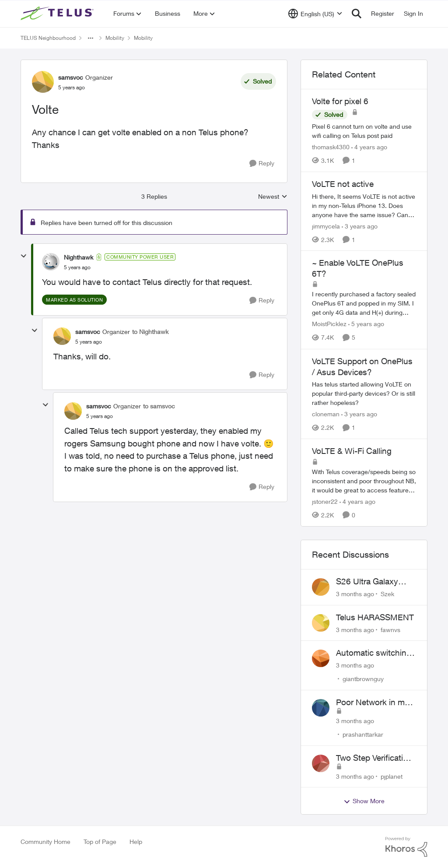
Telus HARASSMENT (375, 617)
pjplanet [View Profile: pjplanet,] (392, 776)
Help (136, 842)
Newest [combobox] (273, 197)
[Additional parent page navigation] (91, 38)
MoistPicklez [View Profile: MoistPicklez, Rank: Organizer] (329, 324)
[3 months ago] (355, 594)
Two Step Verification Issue (374, 758)
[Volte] (77, 267)
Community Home (45, 842)
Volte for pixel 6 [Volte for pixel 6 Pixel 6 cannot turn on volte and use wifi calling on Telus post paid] (340, 101)
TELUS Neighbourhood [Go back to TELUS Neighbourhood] (48, 38)
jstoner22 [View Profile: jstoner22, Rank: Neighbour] (325, 501)
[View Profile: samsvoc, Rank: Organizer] (43, 82)
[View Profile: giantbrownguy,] (321, 658)
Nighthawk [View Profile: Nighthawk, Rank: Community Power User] (79, 257)
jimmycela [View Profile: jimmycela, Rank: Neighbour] (326, 226)
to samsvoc (159, 406)
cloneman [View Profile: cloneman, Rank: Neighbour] (326, 414)
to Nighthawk (150, 332)
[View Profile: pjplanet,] (321, 763)
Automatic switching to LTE (374, 653)
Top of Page (100, 842)
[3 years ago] (360, 226)
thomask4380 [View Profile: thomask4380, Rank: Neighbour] (331, 147)
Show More (364, 801)
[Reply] (262, 163)
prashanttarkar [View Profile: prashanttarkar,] (363, 734)
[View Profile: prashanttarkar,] (321, 708)
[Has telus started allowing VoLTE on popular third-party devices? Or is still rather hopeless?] (364, 393)
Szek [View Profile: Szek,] (387, 594)
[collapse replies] (24, 256)
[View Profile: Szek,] (321, 587)
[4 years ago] (369, 147)
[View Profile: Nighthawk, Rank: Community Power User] (51, 262)
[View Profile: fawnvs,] (321, 623)
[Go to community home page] (58, 14)
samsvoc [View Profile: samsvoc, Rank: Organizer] (71, 77)
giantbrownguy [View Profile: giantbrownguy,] (363, 679)
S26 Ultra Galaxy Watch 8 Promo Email (376, 582)
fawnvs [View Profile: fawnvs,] (390, 629)
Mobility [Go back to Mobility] (115, 38)
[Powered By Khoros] (406, 847)
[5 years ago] (366, 324)
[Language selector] (315, 14)
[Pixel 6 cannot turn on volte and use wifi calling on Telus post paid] (364, 131)
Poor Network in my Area (373, 703)
